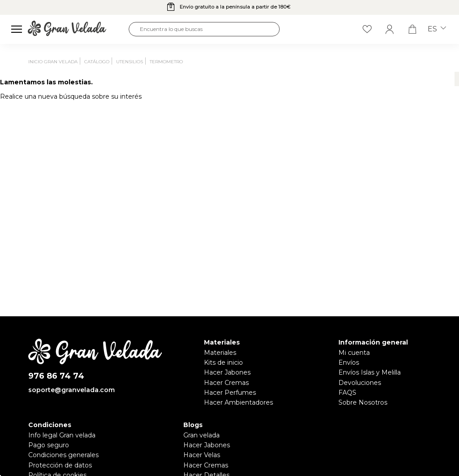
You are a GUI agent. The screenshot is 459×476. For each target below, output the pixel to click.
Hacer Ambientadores (238, 402)
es (437, 29)
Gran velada (201, 435)
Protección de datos (60, 465)
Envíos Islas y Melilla (370, 372)
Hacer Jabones (227, 372)
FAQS (347, 393)
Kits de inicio (223, 362)
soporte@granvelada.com (71, 390)
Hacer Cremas (226, 383)
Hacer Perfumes (230, 393)
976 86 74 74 (56, 376)
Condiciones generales (63, 455)
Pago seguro (49, 445)
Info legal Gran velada (62, 435)
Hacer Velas (202, 455)
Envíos (349, 362)
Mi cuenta (354, 353)
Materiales (220, 353)
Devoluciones (360, 383)
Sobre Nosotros (363, 402)
